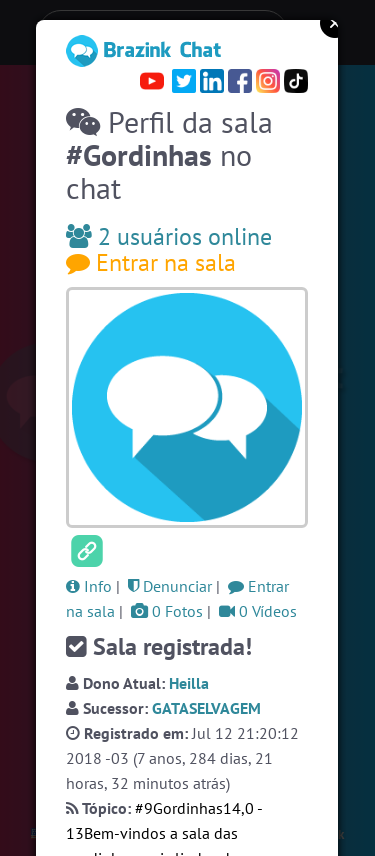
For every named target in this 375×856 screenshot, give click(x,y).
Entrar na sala (151, 262)
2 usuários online (169, 236)
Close (335, 23)
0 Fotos (167, 611)
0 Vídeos (258, 611)
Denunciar (170, 586)
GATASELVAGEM (206, 708)
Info (89, 586)
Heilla (189, 683)
